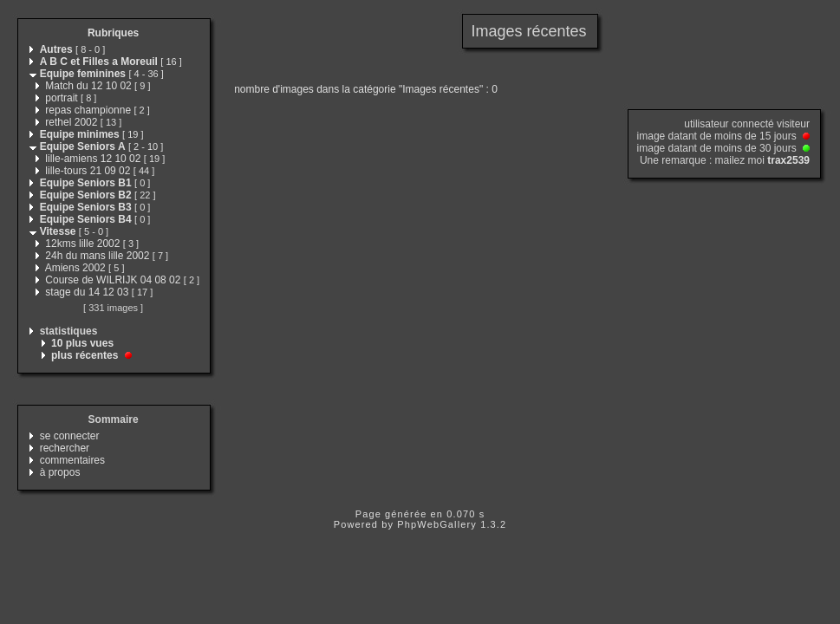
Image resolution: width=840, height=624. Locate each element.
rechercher (65, 448)
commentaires (72, 460)
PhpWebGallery (437, 524)
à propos (60, 472)
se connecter (70, 436)
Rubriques (113, 33)
